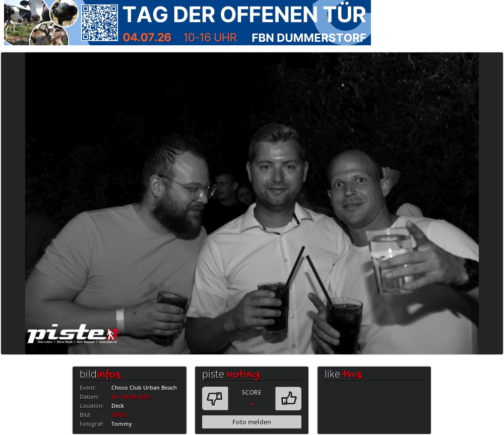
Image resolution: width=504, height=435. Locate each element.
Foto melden (252, 422)
